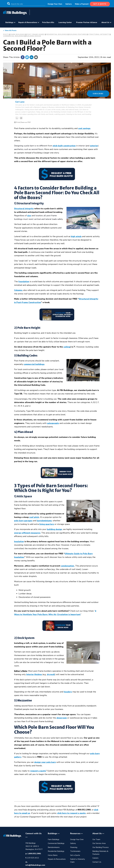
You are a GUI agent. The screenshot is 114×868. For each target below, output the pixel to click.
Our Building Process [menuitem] (101, 847)
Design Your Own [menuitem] (55, 4)
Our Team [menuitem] (96, 839)
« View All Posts (10, 30)
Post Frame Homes (36, 34)
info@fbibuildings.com (35, 865)
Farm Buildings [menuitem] (54, 839)
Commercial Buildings (14, 36)
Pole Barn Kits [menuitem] (48, 22)
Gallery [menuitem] (69, 4)
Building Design (33, 36)
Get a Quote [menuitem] (75, 855)
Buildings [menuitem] (9, 22)
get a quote (100, 4)
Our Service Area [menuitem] (99, 843)
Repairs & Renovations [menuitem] (28, 22)
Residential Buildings (57, 34)
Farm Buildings (18, 34)
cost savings (84, 128)
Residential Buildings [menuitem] (56, 851)
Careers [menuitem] (95, 858)
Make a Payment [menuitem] (82, 4)
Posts (6, 34)
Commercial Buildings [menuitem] (56, 843)
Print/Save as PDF (22, 122)
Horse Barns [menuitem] (53, 855)
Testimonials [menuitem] (75, 851)
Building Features (78, 34)
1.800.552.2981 (34, 854)
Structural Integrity (99, 34)
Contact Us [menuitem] (97, 862)
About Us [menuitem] (105, 22)
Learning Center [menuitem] (65, 22)
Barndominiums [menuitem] (54, 847)
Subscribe (98, 94)
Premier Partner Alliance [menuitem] (87, 22)
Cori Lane (20, 102)
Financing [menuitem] (74, 847)
